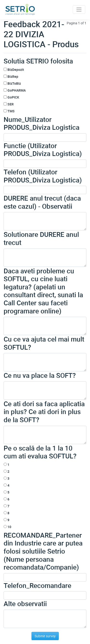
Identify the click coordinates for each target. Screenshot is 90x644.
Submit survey (45, 636)
